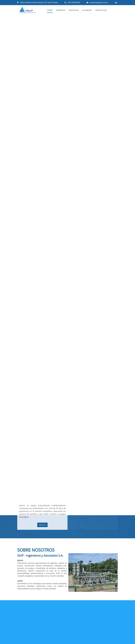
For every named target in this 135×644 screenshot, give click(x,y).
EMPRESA (61, 10)
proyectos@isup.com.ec (99, 3)
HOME (50, 10)
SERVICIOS (74, 10)
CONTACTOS (101, 10)
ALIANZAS (87, 10)
